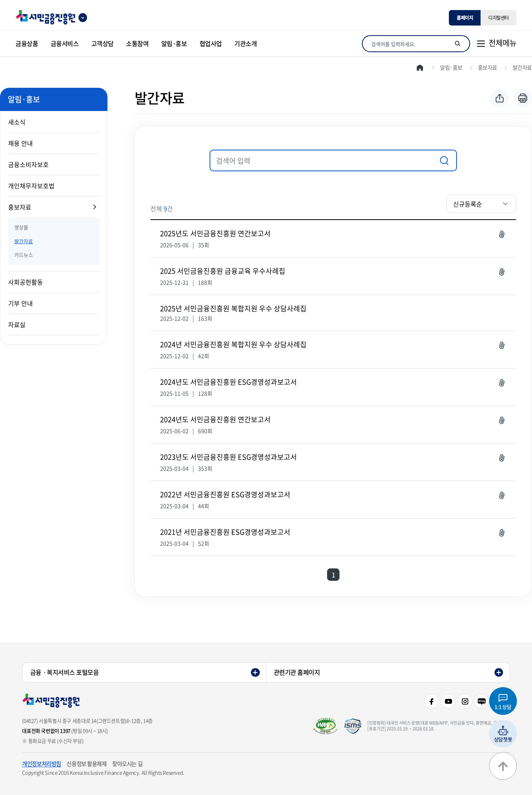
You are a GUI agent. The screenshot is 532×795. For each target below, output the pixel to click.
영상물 (21, 227)
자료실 (17, 324)
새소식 (17, 122)
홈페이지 (465, 18)
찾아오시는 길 (127, 764)
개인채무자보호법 (31, 186)
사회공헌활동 (26, 282)
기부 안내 (20, 303)
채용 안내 (20, 143)
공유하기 (500, 98)
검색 (444, 160)
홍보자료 (20, 207)
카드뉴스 (24, 255)
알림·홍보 (451, 67)
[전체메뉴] (496, 44)
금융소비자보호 (28, 164)
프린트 (523, 98)
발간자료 (24, 241)
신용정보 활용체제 (86, 764)
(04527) (30, 721)
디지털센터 (499, 18)
